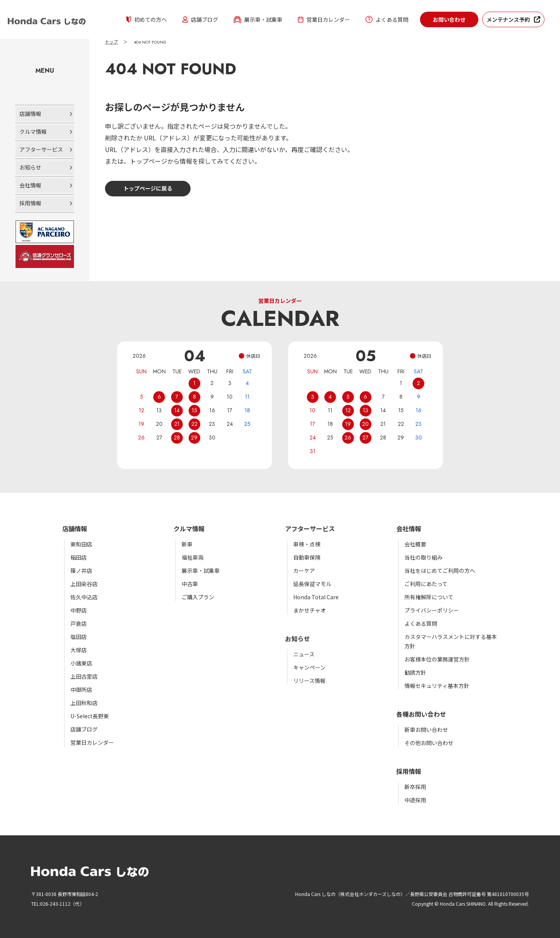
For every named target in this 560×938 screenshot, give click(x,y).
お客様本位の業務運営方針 (437, 659)
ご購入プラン (198, 597)
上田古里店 (84, 676)
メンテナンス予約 (508, 19)
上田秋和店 (84, 703)
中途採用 (415, 800)
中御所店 (81, 689)
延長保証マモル (312, 584)
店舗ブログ (200, 19)
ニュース (304, 654)
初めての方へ (147, 19)
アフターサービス (41, 149)
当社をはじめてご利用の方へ (440, 570)
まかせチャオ (310, 610)
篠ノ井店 (81, 570)
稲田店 (79, 557)
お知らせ (30, 167)
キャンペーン (309, 667)
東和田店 (81, 544)
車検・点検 (307, 544)
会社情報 (30, 185)
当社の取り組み (423, 557)
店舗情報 (30, 114)
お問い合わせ (449, 19)
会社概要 (415, 544)
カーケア (304, 570)
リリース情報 (309, 681)
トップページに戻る (148, 188)
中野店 (79, 610)
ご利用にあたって (426, 584)
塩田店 (79, 637)
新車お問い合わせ (426, 730)
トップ (111, 42)
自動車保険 (307, 557)
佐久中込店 (84, 597)
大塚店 (79, 650)
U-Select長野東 (90, 716)
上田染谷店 (84, 584)
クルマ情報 (33, 131)
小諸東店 (81, 663)
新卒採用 (415, 787)
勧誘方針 (415, 672)
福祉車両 (192, 557)
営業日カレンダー (324, 19)
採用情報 (30, 203)
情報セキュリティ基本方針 (437, 686)
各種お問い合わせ (421, 714)
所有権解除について (429, 597)
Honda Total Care (316, 597)
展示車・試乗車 (258, 19)
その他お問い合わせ (429, 743)
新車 (187, 544)
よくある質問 (387, 19)
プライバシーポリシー (432, 610)
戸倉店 (79, 623)
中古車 (190, 584)
